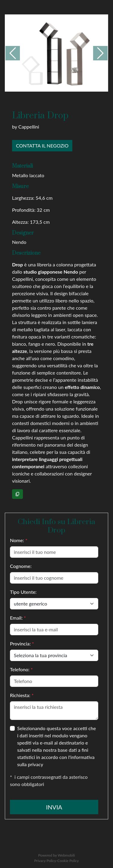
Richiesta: (22, 695)
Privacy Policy (45, 861)
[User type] (54, 604)
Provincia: (22, 643)
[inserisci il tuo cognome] (54, 578)
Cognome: (21, 566)
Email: (18, 618)
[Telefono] (54, 681)
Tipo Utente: (23, 592)
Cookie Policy (68, 861)
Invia (54, 807)
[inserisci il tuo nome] (54, 552)
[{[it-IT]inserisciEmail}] (54, 630)
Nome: (19, 540)
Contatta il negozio (42, 146)
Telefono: (21, 669)
